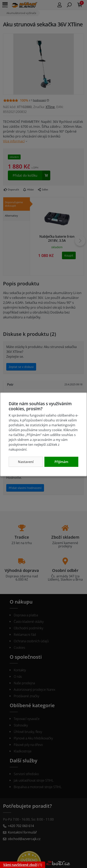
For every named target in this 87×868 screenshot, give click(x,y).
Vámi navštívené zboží (20, 865)
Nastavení (26, 462)
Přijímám (61, 462)
